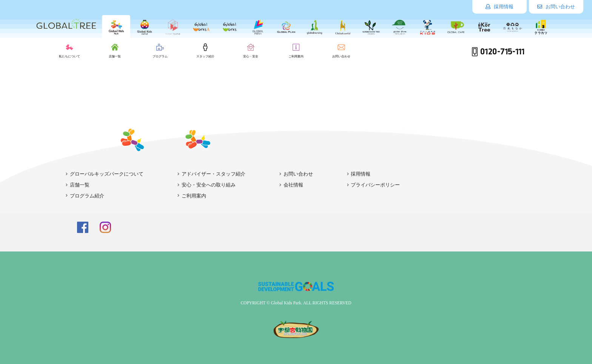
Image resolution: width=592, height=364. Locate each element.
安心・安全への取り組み (207, 185)
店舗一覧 (78, 185)
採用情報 (499, 7)
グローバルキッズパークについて (105, 174)
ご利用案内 (192, 196)
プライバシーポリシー (374, 185)
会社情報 (291, 185)
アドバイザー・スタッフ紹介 (211, 174)
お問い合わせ (556, 7)
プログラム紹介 (85, 196)
